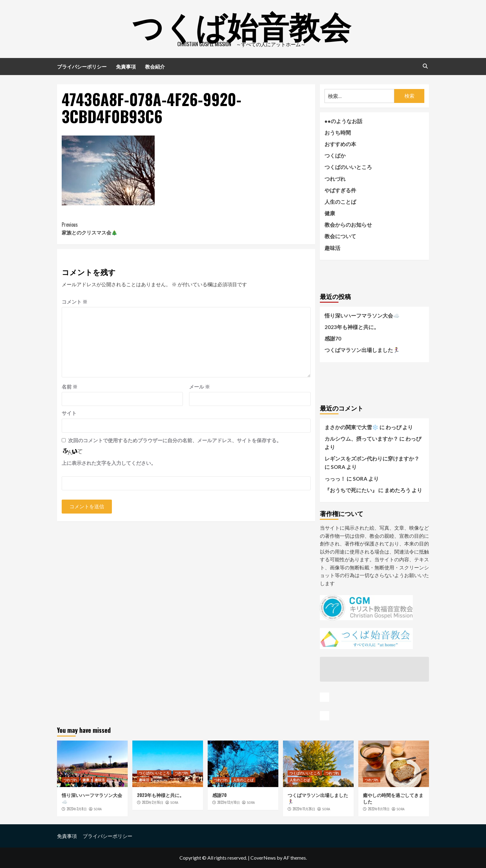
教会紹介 (155, 66)
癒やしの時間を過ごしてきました (393, 798)
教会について (340, 236)
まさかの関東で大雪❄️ (351, 427)
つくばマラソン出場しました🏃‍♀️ (362, 350)
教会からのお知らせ (348, 225)
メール (199, 387)
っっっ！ (335, 479)
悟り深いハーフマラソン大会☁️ (362, 316)
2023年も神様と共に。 (352, 327)
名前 (70, 387)
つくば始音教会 (241, 25)
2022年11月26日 (304, 809)
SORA (98, 809)
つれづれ (335, 179)
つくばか (335, 156)
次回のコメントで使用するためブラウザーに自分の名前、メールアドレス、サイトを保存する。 (175, 440)
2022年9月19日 (379, 809)
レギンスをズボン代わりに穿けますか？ (372, 458)
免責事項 (126, 66)
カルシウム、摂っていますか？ (361, 439)
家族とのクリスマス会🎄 (124, 229)
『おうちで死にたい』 (351, 490)
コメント (75, 302)
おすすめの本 (340, 144)
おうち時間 (338, 133)
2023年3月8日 (77, 809)
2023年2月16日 (153, 802)
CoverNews (263, 858)
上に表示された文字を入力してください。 (109, 463)
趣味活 (332, 248)
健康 (330, 213)
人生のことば (340, 202)
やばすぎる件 (340, 190)
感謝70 (333, 338)
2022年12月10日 (229, 802)
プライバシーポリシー (82, 66)
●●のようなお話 (344, 121)
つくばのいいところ (348, 167)
